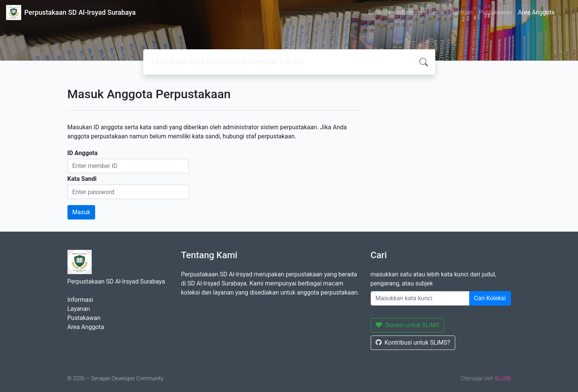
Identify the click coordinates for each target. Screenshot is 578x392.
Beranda (379, 12)
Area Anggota (536, 12)
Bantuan (461, 12)
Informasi (409, 12)
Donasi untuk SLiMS (408, 325)
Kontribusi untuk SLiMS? (413, 343)
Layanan (79, 309)
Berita (436, 12)
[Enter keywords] (420, 298)
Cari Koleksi (490, 298)
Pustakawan (495, 12)
